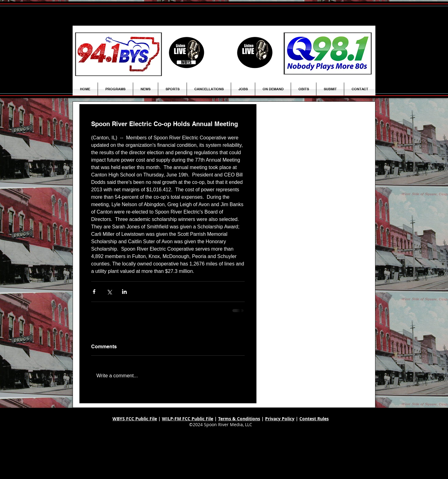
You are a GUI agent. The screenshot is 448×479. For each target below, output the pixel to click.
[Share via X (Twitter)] (109, 292)
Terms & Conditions (239, 419)
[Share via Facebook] (94, 292)
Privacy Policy (280, 419)
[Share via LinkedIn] (124, 292)
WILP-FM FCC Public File (188, 419)
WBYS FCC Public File (135, 419)
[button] (146, 89)
